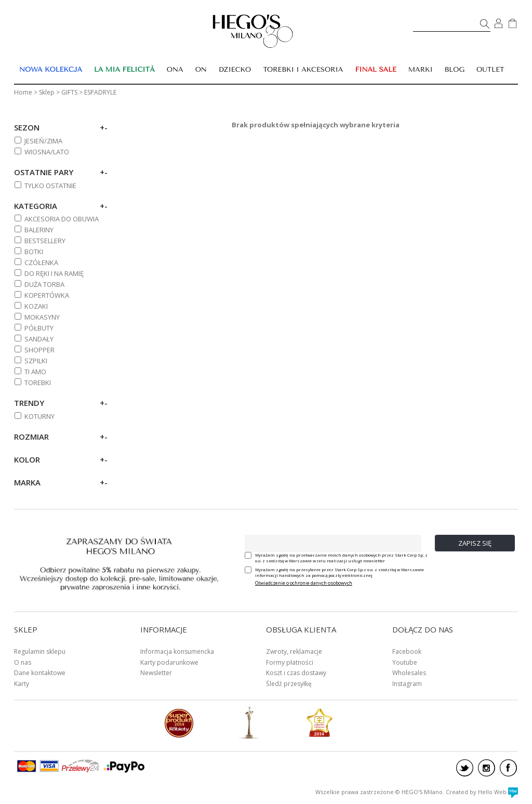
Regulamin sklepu (40, 651)
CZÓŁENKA (41, 262)
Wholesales (409, 673)
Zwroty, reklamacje (294, 651)
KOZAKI (36, 306)
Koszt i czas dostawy (296, 673)
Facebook (407, 651)
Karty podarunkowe (169, 662)
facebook (508, 768)
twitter (465, 768)
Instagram (407, 684)
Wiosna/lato (47, 152)
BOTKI (34, 252)
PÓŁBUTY (39, 328)
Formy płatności (290, 662)
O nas (23, 662)
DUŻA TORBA (44, 284)
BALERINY (39, 230)
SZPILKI (36, 361)
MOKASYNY (42, 317)
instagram (487, 768)
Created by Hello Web (482, 792)
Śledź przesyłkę (289, 684)
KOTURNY (39, 416)
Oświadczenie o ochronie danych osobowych (304, 583)
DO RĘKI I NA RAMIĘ (54, 273)
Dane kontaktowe (40, 673)
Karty (22, 684)
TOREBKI (38, 383)
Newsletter (156, 673)
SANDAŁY (39, 339)
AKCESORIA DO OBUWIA (62, 219)
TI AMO (35, 372)
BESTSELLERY (45, 241)
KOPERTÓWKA (47, 295)
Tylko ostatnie (50, 186)
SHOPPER (39, 350)
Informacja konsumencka (177, 651)
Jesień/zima (43, 141)
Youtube (405, 662)
